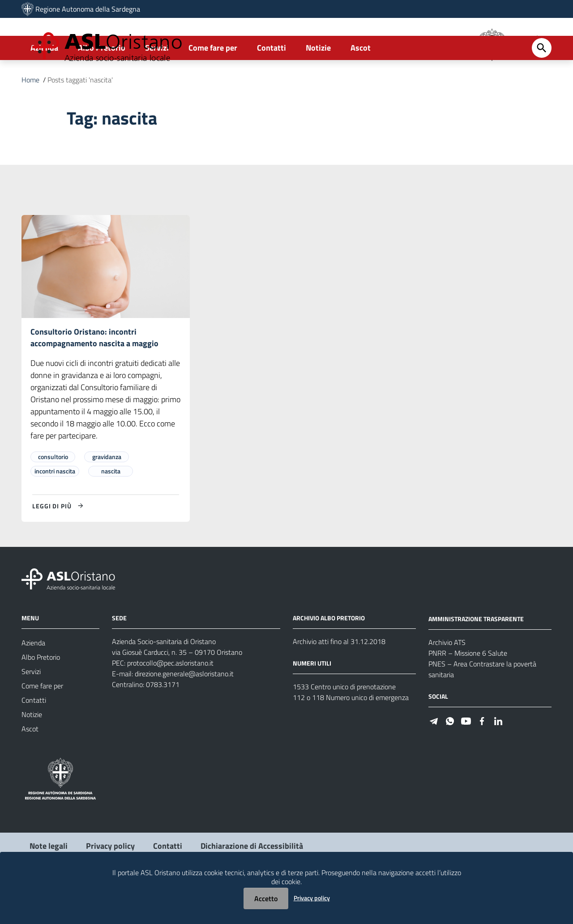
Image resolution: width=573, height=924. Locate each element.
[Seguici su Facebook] (482, 759)
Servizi (157, 84)
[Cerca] (542, 84)
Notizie (318, 84)
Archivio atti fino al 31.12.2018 (339, 679)
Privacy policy (312, 898)
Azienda (44, 84)
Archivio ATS (447, 680)
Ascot (361, 84)
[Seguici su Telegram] (434, 759)
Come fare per (213, 84)
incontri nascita (55, 509)
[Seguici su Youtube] (466, 759)
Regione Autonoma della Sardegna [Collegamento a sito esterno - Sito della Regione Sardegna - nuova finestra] (88, 9)
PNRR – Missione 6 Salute (468, 691)
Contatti (272, 84)
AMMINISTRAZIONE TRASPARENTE (476, 657)
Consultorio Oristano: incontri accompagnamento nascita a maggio (94, 374)
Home (30, 116)
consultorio (53, 495)
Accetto (266, 898)
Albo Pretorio (102, 84)
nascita (111, 509)
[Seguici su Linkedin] (498, 759)
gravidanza (107, 495)
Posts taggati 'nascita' (80, 116)
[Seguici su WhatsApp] (450, 759)
